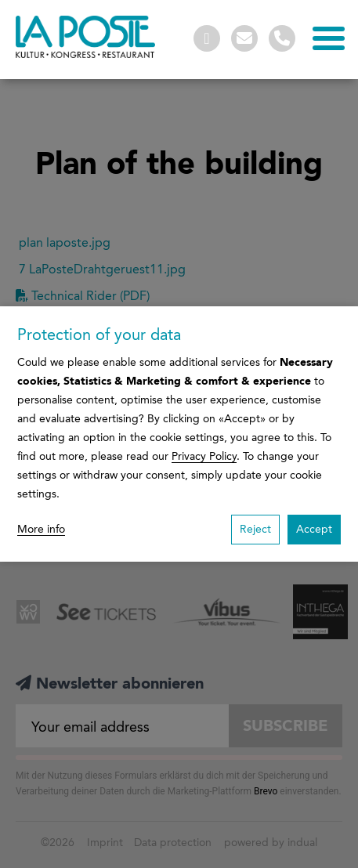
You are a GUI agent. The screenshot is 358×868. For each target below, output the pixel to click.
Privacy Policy (204, 456)
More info (41, 529)
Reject (255, 529)
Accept (314, 529)
